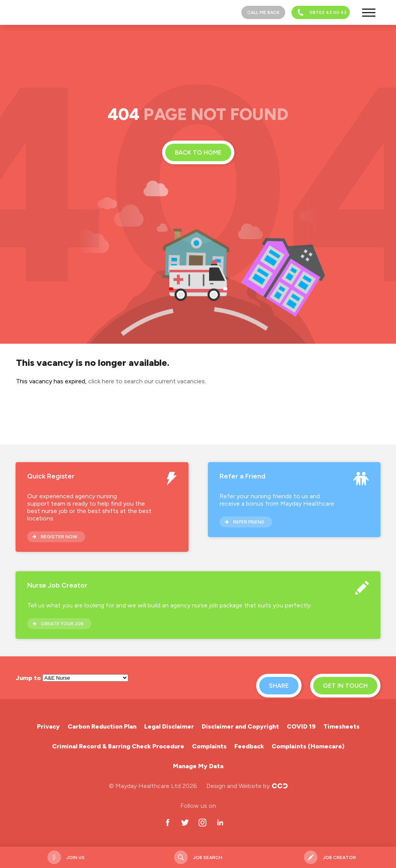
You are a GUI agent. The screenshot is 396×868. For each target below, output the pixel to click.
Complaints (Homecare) (308, 746)
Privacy (48, 726)
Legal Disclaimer (169, 726)
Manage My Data (198, 766)
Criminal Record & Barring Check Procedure (118, 746)
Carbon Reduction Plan (102, 726)
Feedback (249, 746)
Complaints (209, 746)
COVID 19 (301, 726)
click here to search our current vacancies (147, 381)
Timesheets (341, 726)
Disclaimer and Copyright (240, 726)
